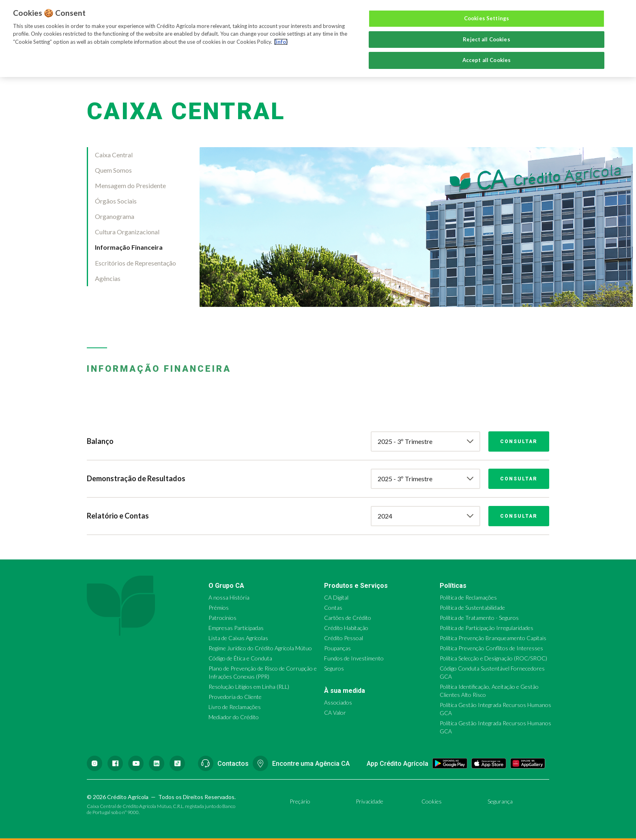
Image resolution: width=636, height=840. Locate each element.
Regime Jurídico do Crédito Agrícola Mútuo (260, 648)
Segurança (500, 801)
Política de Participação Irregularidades (487, 628)
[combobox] (425, 441)
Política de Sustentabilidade (472, 607)
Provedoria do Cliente (235, 697)
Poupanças (337, 648)
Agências (108, 278)
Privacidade (370, 801)
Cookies (432, 801)
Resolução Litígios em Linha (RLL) (249, 687)
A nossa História (229, 597)
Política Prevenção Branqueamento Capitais (493, 638)
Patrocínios (222, 618)
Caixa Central (114, 155)
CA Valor (335, 712)
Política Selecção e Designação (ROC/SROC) (493, 658)
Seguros (334, 668)
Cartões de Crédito (348, 618)
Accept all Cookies (487, 60)
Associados (338, 702)
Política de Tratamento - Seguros (479, 618)
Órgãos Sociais (116, 201)
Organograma (115, 216)
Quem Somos (113, 170)
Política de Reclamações (468, 597)
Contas (333, 607)
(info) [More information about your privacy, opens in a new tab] (281, 42)
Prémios (219, 607)
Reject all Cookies (486, 39)
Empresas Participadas (236, 628)
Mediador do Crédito (234, 717)
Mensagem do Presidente (130, 185)
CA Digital (336, 597)
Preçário (300, 801)
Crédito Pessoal (344, 638)
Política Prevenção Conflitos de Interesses (491, 648)
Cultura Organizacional (127, 232)
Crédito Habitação (346, 628)
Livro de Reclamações (235, 707)
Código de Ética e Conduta (240, 658)
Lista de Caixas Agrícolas (238, 638)
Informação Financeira (129, 247)
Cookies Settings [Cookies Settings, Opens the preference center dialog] (487, 18)
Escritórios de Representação (135, 263)
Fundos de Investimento (354, 658)
